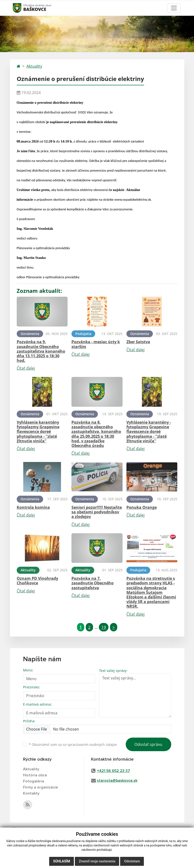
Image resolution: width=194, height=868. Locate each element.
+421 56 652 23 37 (113, 771)
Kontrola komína (33, 507)
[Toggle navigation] (174, 8)
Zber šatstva (138, 342)
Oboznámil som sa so (73, 745)
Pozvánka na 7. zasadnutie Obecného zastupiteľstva (93, 583)
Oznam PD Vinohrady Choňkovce (37, 581)
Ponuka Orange (142, 507)
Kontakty (31, 793)
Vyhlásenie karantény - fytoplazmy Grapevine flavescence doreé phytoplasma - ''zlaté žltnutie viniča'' (149, 432)
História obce (35, 775)
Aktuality (34, 66)
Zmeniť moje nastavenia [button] (97, 861)
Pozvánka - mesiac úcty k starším (96, 344)
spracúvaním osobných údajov (92, 745)
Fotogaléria (34, 781)
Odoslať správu (148, 744)
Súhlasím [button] (62, 861)
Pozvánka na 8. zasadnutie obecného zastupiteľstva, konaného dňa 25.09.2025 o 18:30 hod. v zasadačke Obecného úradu (96, 434)
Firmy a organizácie (40, 787)
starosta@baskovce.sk (117, 780)
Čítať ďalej (26, 368)
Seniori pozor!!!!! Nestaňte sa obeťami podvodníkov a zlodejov (97, 512)
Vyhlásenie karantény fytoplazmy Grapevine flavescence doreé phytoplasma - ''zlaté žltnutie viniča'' (38, 432)
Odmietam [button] (132, 861)
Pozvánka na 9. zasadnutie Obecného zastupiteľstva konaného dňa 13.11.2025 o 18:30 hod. (41, 351)
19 (104, 627)
